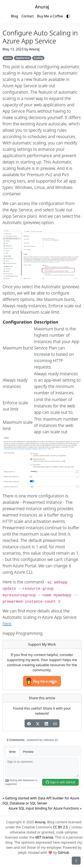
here (7, 624)
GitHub (64, 853)
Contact (28, 16)
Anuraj (34, 49)
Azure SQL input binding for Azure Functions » (45, 808)
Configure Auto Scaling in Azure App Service (40, 37)
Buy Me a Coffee (50, 16)
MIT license (44, 837)
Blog (14, 16)
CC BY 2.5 (60, 827)
